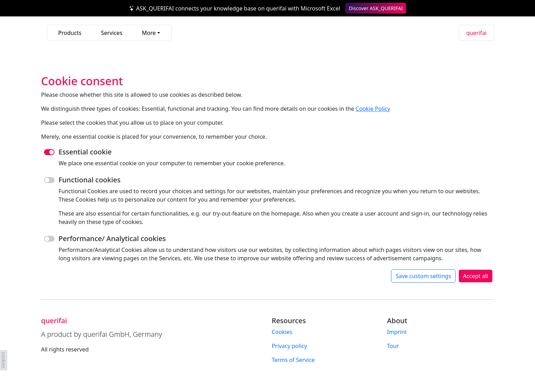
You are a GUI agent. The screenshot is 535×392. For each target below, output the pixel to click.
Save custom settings (423, 276)
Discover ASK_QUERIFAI (376, 8)
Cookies (282, 332)
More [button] (149, 33)
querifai (476, 33)
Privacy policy (290, 346)
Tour (393, 346)
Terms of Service (293, 360)
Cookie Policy (373, 109)
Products (70, 33)
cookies (4, 360)
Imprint (397, 332)
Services (112, 33)
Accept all (476, 276)
